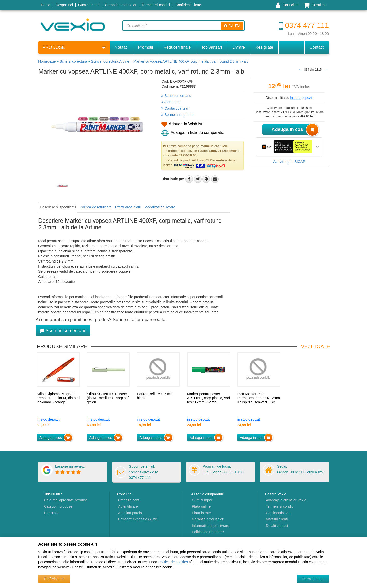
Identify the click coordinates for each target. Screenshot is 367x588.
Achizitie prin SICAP (289, 162)
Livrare (239, 47)
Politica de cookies (173, 562)
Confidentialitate (188, 5)
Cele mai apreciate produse (66, 500)
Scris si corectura (73, 61)
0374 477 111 (304, 25)
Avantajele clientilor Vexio (286, 500)
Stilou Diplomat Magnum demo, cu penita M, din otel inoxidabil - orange (58, 398)
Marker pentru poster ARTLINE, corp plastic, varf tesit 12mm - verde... (209, 398)
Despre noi (64, 5)
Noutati (121, 47)
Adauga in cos (294, 129)
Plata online (201, 506)
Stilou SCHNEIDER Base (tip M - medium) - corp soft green (108, 398)
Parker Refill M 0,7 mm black (155, 396)
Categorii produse (58, 506)
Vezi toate (316, 346)
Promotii (146, 47)
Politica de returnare (208, 532)
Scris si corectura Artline (110, 61)
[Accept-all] (313, 579)
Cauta (232, 26)
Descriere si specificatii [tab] (58, 207)
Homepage (47, 61)
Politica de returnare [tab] (95, 207)
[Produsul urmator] (326, 70)
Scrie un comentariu (63, 331)
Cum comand (89, 5)
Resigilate (264, 47)
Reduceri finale (177, 47)
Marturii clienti (277, 519)
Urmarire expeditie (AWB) (138, 519)
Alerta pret (171, 102)
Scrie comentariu (176, 96)
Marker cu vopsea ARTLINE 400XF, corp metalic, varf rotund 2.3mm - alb (191, 61)
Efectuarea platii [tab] (128, 207)
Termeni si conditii (156, 5)
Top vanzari (212, 47)
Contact (317, 47)
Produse (74, 48)
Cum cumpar (202, 500)
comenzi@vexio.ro (144, 472)
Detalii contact (277, 526)
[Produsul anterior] (300, 70)
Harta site (52, 513)
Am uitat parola (130, 513)
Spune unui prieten (178, 115)
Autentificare (128, 506)
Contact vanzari (175, 108)
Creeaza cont (129, 500)
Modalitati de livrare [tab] (160, 207)
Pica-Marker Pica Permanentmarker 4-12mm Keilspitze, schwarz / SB (259, 398)
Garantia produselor (121, 5)
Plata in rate (201, 513)
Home (45, 5)
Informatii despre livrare (211, 526)
